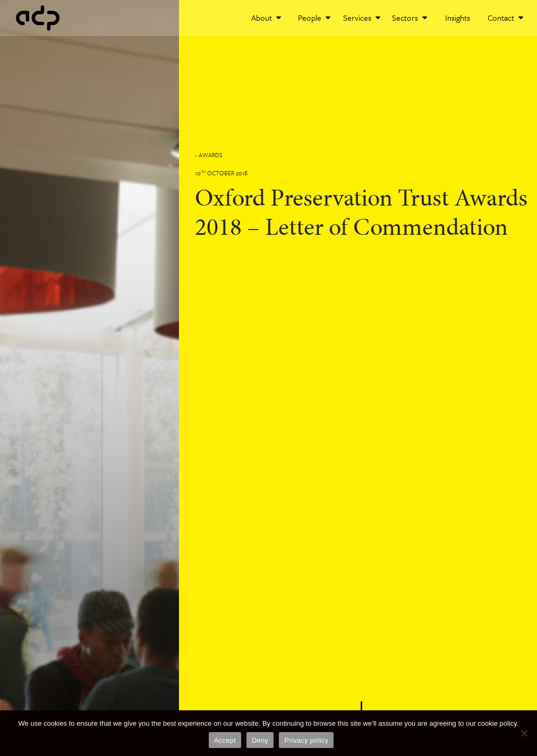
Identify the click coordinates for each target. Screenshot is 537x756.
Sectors (410, 18)
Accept (225, 740)
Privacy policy (306, 740)
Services (362, 18)
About (266, 18)
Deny (260, 740)
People (314, 18)
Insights (458, 18)
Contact (505, 18)
